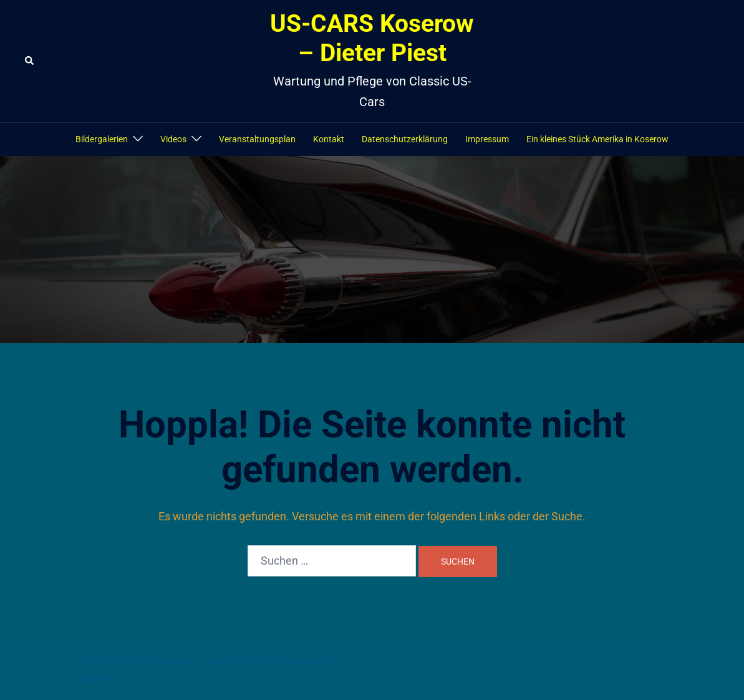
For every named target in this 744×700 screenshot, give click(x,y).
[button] (30, 61)
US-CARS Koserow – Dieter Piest (372, 38)
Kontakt (329, 139)
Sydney (95, 678)
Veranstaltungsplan (257, 139)
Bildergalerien (102, 139)
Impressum (487, 139)
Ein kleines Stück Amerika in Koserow (597, 139)
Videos (173, 139)
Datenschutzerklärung (405, 139)
